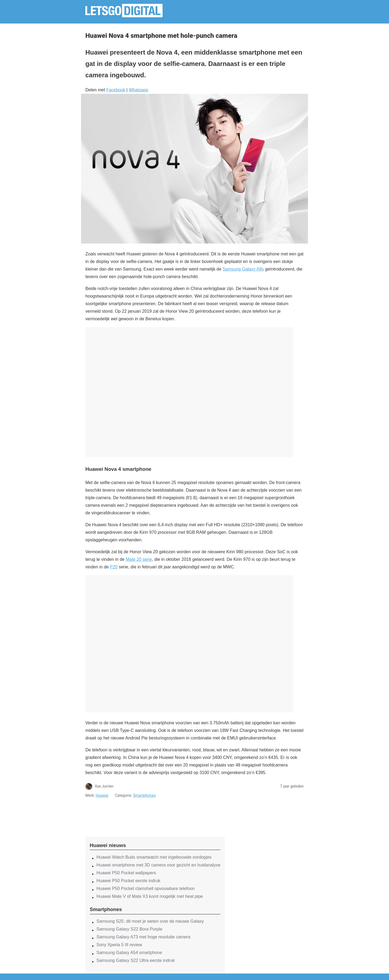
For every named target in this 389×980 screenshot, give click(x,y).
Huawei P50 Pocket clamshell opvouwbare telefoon (146, 889)
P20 (114, 567)
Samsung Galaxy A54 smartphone (129, 953)
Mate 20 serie (139, 559)
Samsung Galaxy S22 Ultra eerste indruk (136, 960)
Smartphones (145, 795)
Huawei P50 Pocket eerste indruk (128, 881)
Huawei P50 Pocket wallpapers (126, 873)
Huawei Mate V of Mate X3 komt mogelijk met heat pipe (150, 896)
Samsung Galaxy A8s (243, 269)
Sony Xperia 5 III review (119, 945)
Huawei (102, 795)
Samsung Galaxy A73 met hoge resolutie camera (143, 937)
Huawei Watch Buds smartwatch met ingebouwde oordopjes (154, 857)
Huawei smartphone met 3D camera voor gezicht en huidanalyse (158, 865)
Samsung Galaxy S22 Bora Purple (129, 929)
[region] (155, 813)
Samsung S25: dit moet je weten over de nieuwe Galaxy (150, 921)
